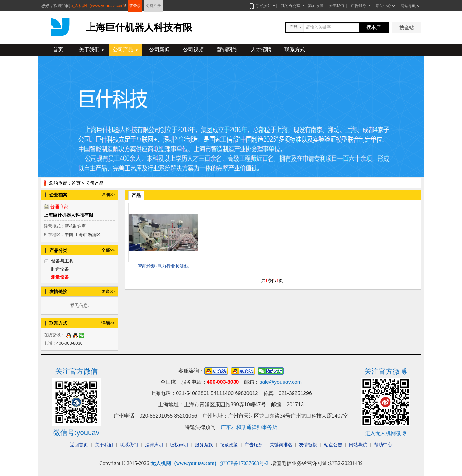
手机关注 (263, 6)
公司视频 (193, 50)
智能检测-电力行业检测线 (163, 266)
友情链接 (308, 445)
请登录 (135, 6)
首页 (58, 50)
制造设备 (60, 269)
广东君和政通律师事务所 (249, 427)
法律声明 (154, 445)
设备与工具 (62, 261)
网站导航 (408, 6)
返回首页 (79, 445)
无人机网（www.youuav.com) (98, 6)
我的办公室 (291, 6)
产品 (136, 195)
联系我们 (129, 445)
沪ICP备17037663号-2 (244, 463)
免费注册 (153, 6)
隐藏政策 (229, 445)
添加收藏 (316, 6)
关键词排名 (281, 445)
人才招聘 (261, 50)
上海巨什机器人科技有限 (69, 215)
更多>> (108, 291)
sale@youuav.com (280, 382)
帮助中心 (383, 6)
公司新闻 (159, 50)
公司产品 (125, 50)
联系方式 (295, 50)
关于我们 (336, 6)
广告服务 (359, 6)
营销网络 (227, 50)
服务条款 (204, 445)
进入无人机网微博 (386, 433)
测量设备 (60, 277)
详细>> (108, 195)
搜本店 (374, 27)
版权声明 (179, 445)
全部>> (108, 250)
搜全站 (407, 28)
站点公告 (333, 445)
